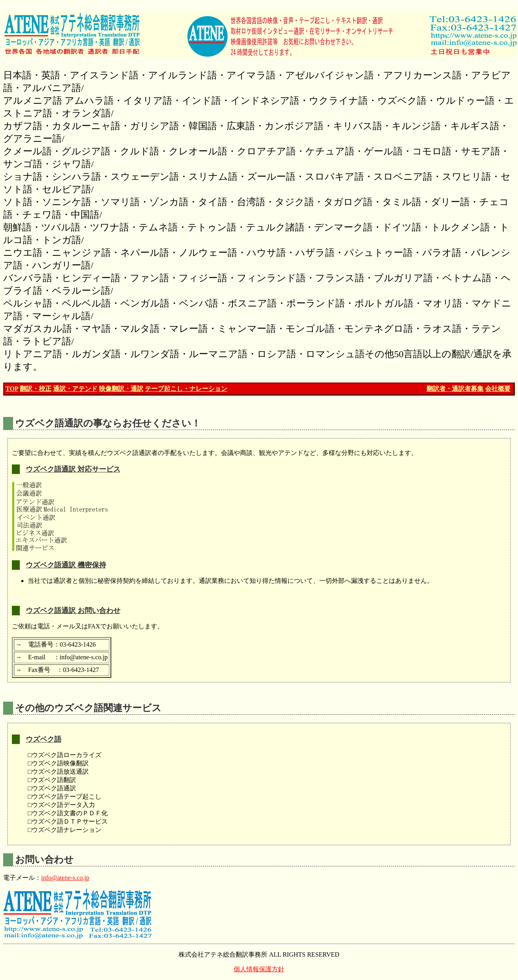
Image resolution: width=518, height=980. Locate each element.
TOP (12, 389)
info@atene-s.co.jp (65, 878)
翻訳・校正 (36, 389)
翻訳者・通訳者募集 (455, 389)
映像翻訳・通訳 (121, 389)
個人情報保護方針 (259, 969)
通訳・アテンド (75, 389)
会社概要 (498, 389)
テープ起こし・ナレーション (186, 389)
